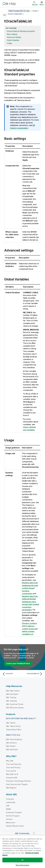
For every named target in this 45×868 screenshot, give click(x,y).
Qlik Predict (11, 746)
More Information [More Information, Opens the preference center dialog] (22, 865)
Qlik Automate (12, 749)
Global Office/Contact (15, 826)
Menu (42, 5)
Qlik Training (11, 697)
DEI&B (8, 809)
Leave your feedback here (18, 663)
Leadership (11, 802)
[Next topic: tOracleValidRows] (33, 674)
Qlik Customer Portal (15, 704)
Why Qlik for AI (12, 774)
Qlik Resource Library (15, 708)
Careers (9, 819)
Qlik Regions (11, 788)
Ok (22, 860)
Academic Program (14, 812)
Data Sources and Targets (17, 784)
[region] (22, 852)
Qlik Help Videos (13, 691)
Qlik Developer (12, 694)
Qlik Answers (11, 743)
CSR (8, 806)
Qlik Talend (11, 723)
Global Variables (13, 40)
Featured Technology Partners (19, 781)
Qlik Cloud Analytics (14, 739)
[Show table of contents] (5, 11)
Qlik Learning (11, 701)
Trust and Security (14, 764)
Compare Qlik (12, 778)
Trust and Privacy (13, 767)
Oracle (35, 11)
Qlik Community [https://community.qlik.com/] (22, 833)
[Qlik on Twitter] (34, 833)
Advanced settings (14, 37)
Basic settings (12, 34)
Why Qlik (10, 761)
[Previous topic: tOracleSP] (12, 674)
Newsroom (11, 823)
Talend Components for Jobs (19, 11)
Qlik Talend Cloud (13, 726)
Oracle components (15, 14)
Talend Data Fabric (14, 730)
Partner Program (13, 816)
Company (10, 799)
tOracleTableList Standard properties (21, 31)
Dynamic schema (29, 623)
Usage (9, 43)
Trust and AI (11, 771)
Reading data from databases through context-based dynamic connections (30, 588)
